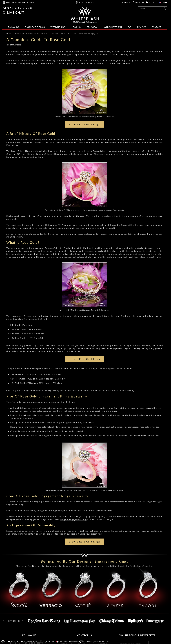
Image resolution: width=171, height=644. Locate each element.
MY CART (153, 3)
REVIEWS (142, 27)
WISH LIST (140, 3)
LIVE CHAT (16, 12)
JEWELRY (77, 27)
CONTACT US (85, 635)
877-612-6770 (20, 8)
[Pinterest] (151, 34)
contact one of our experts (41, 534)
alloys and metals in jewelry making (41, 390)
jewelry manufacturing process (68, 234)
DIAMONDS (13, 27)
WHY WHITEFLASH (113, 27)
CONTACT (156, 27)
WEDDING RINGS (58, 27)
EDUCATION (93, 27)
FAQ (129, 27)
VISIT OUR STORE (86, 3)
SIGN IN (127, 3)
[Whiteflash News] (156, 34)
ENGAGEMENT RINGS (35, 27)
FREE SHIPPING (20, 3)
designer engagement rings (73, 519)
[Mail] (161, 34)
